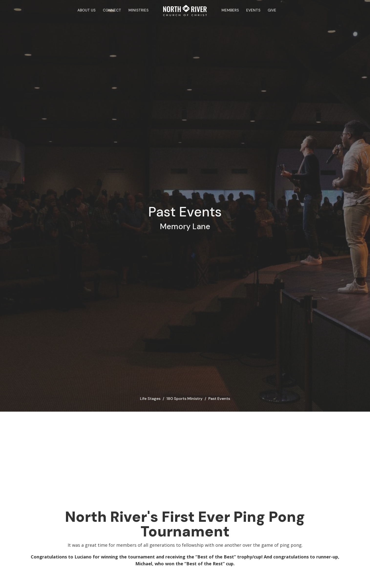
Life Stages (150, 399)
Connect (112, 10)
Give (272, 10)
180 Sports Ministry (184, 399)
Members (230, 10)
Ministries (138, 10)
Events (253, 10)
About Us (86, 10)
